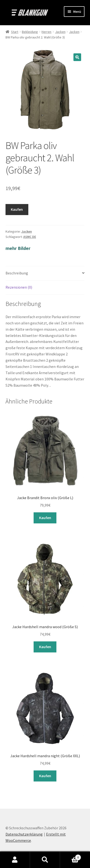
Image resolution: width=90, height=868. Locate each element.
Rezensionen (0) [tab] (19, 287)
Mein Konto (15, 860)
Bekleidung (30, 32)
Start (15, 32)
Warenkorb (71, 856)
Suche (45, 860)
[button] (77, 57)
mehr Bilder (18, 248)
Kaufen (17, 209)
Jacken (60, 32)
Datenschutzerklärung (24, 834)
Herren (46, 32)
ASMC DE (30, 237)
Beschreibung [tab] (17, 273)
